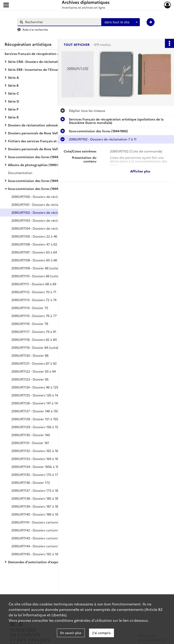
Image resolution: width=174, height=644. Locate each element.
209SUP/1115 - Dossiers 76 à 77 (34, 316)
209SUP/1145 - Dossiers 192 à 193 (36, 554)
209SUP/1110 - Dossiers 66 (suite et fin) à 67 (44, 276)
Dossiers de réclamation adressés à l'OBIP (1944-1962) (49, 125)
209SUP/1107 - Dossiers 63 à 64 (34, 252)
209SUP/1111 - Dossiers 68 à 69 (34, 284)
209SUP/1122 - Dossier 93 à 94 (34, 371)
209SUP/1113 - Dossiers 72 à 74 (34, 300)
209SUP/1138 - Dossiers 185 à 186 (36, 498)
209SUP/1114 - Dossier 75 (30, 308)
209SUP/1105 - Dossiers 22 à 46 (34, 236)
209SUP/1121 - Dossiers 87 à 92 (34, 363)
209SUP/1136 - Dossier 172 (31, 482)
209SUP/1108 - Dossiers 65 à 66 (34, 260)
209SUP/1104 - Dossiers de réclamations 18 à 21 (47, 228)
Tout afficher (77, 45)
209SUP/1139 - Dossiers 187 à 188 (36, 506)
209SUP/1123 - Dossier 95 (30, 379)
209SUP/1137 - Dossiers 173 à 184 (36, 490)
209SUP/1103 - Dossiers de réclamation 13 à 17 (46, 220)
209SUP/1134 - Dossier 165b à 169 (36, 467)
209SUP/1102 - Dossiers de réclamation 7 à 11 (45, 212)
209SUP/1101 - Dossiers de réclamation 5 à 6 (44, 204)
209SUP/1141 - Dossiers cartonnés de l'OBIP (44, 522)
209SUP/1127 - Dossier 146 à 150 (35, 411)
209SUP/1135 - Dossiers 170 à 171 (35, 474)
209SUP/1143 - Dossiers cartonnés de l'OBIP (44, 538)
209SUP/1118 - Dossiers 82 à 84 (34, 339)
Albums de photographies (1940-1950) (36, 165)
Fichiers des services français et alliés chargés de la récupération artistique (53, 141)
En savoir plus (71, 633)
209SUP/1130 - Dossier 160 (31, 435)
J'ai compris (101, 633)
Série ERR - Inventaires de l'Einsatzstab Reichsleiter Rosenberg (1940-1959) (53, 69)
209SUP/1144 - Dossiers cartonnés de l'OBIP (44, 546)
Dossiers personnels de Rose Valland (36, 133)
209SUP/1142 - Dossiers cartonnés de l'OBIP (44, 530)
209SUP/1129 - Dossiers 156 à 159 (36, 427)
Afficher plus (140, 171)
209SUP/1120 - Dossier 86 (30, 355)
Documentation (20, 173)
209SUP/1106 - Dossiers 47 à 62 (34, 244)
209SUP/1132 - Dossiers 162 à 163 (36, 451)
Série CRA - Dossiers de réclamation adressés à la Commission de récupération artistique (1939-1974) (53, 61)
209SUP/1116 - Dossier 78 (30, 324)
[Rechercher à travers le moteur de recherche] (62, 22)
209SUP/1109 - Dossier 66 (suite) (35, 268)
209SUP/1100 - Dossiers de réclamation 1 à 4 (44, 197)
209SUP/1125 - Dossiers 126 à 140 (36, 395)
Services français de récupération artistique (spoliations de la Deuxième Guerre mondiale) (50, 54)
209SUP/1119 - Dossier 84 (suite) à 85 (38, 347)
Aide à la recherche (35, 29)
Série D (13, 101)
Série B (13, 85)
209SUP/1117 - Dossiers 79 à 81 (34, 332)
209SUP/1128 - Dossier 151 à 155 (35, 419)
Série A (13, 77)
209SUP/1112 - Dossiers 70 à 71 (34, 292)
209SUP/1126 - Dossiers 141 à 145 (35, 403)
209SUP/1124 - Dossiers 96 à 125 (35, 387)
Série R (13, 117)
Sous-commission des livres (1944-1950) (37, 157)
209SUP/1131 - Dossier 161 (30, 443)
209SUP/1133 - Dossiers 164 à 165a (36, 459)
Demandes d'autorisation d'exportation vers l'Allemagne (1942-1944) (53, 562)
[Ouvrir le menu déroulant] (6, 5)
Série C (13, 93)
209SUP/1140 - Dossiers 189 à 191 (35, 514)
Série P (13, 109)
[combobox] (121, 22)
